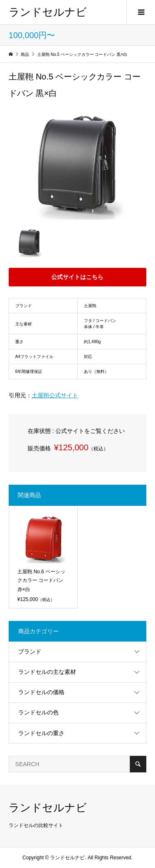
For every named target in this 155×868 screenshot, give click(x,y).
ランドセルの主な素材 (47, 672)
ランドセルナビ (48, 12)
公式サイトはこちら (77, 277)
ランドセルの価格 (41, 692)
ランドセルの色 (38, 712)
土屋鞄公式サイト (55, 395)
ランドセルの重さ (41, 733)
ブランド (30, 652)
